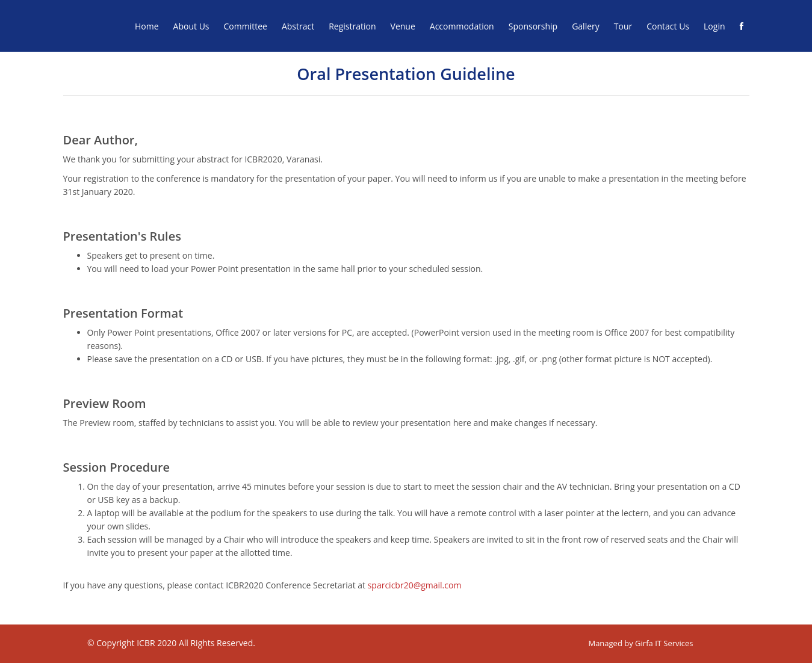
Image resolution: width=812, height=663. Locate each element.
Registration (352, 26)
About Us (191, 26)
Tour (623, 26)
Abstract (298, 26)
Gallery (586, 26)
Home (147, 26)
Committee (246, 26)
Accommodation (462, 26)
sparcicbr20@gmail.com (415, 585)
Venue (403, 26)
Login (714, 26)
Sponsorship (533, 26)
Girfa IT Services (663, 643)
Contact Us (668, 26)
